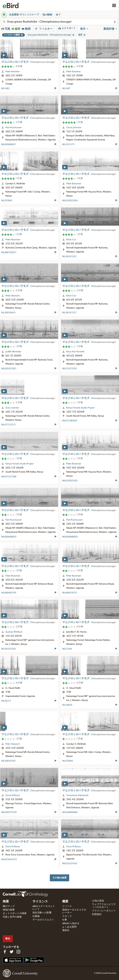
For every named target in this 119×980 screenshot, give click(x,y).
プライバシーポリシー (104, 911)
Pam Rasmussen (14, 128)
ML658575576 (9, 812)
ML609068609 (70, 537)
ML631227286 (9, 477)
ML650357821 (9, 369)
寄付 (8, 939)
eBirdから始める (71, 923)
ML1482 (5, 89)
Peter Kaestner (13, 72)
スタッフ (67, 916)
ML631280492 (70, 421)
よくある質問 (69, 927)
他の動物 (47, 15)
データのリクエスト (43, 920)
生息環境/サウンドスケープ (24, 15)
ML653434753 (9, 859)
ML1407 (66, 89)
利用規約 (97, 914)
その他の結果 (60, 878)
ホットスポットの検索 (15, 913)
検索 (6, 901)
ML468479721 (70, 593)
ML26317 (6, 701)
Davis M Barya (13, 795)
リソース (67, 906)
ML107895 (68, 761)
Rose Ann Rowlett (75, 352)
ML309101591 (8, 761)
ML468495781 (9, 593)
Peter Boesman (74, 184)
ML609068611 (9, 144)
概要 (65, 901)
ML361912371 (69, 313)
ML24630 (67, 705)
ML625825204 (70, 201)
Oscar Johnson (74, 128)
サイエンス (40, 901)
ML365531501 (9, 649)
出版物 (36, 916)
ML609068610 (9, 537)
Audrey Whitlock (14, 632)
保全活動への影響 (42, 913)
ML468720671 (9, 252)
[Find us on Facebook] (5, 952)
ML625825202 (70, 481)
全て (58, 15)
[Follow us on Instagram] (18, 952)
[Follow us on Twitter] (12, 952)
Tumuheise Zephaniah (77, 795)
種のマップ (9, 906)
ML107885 (7, 201)
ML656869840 (70, 812)
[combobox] (60, 22)
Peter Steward (12, 296)
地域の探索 (9, 910)
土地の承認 (98, 901)
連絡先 (66, 930)
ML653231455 (70, 864)
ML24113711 (69, 144)
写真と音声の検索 (12, 917)
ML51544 (67, 649)
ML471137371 (8, 425)
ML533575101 (70, 369)
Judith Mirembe (13, 352)
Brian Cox (71, 240)
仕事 (65, 920)
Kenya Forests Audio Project (80, 408)
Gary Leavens (12, 408)
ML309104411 (8, 313)
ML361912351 (69, 257)
